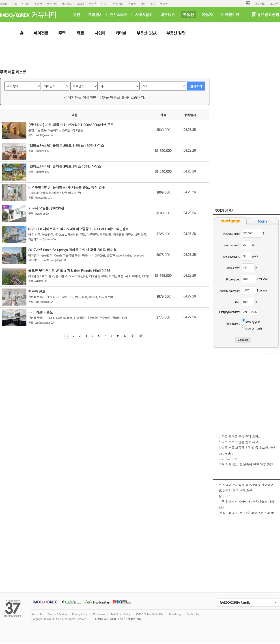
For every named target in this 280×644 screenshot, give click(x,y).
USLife (80, 3)
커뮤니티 (52, 3)
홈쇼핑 (132, 3)
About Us (37, 614)
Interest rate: (233, 268)
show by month (253, 329)
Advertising (175, 614)
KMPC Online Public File (149, 614)
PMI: (237, 302)
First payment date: (229, 312)
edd (221, 507)
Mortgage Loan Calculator (271, 353)
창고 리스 (225, 496)
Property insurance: (229, 291)
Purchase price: (231, 234)
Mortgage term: (232, 257)
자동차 (105, 3)
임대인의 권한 (228, 459)
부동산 (92, 3)
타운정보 (67, 3)
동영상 (38, 3)
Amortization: (233, 324)
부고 (153, 3)
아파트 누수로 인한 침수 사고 (238, 442)
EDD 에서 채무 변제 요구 (235, 490)
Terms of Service (57, 614)
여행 (143, 3)
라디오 (26, 3)
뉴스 (15, 3)
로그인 (274, 3)
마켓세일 (118, 3)
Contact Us (193, 614)
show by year (252, 322)
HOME (4, 3)
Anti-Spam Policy (120, 614)
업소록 (164, 3)
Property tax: (233, 280)
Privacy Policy (80, 614)
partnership (226, 453)
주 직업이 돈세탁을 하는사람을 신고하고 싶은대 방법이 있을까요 (246, 487)
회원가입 (260, 3)
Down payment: (231, 245)
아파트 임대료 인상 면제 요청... (240, 436)
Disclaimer (99, 614)
